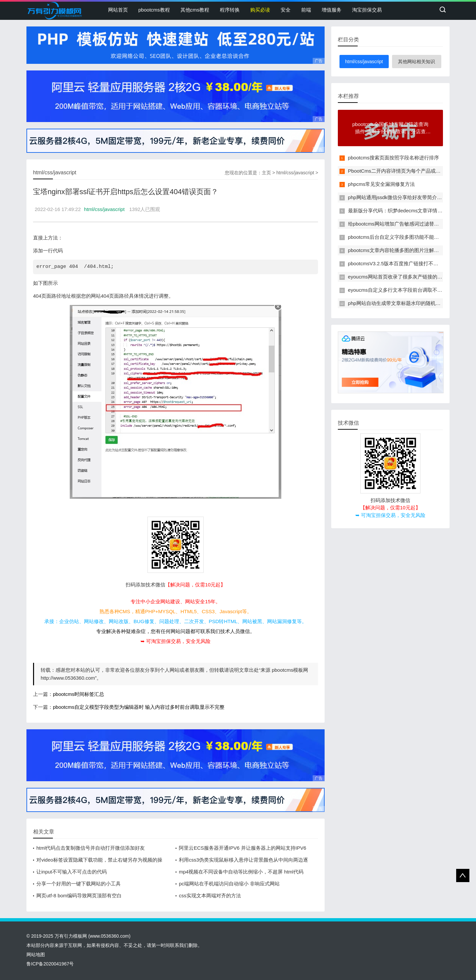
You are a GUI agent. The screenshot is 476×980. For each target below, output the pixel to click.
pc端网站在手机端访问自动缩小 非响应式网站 (229, 884)
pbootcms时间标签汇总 (79, 694)
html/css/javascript (295, 173)
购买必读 (260, 10)
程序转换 (230, 10)
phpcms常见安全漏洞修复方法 (382, 184)
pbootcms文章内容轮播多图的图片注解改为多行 (401, 250)
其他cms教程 (195, 10)
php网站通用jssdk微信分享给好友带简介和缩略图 (402, 197)
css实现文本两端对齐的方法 (210, 895)
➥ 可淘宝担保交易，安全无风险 (176, 641)
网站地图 (36, 955)
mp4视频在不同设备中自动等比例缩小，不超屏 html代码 (241, 872)
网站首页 (118, 10)
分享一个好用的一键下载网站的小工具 (79, 884)
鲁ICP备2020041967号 (50, 964)
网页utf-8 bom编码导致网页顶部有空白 (79, 895)
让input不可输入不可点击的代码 (72, 872)
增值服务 (332, 10)
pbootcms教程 (154, 10)
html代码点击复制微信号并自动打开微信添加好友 (91, 848)
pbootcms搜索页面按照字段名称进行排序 (394, 158)
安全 (286, 10)
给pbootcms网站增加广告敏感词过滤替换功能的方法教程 (411, 224)
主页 (266, 173)
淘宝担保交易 (367, 10)
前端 (306, 10)
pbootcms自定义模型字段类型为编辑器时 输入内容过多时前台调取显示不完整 (139, 707)
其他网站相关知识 (416, 62)
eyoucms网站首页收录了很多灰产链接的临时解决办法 (408, 277)
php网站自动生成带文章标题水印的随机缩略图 (399, 303)
